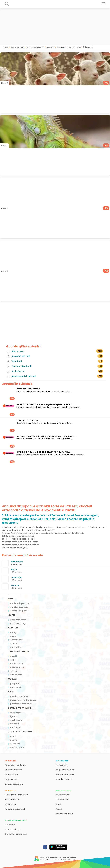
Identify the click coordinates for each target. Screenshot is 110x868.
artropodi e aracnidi (35, 47)
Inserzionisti (61, 765)
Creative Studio (53, 860)
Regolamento (63, 791)
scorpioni (15, 744)
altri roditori (16, 647)
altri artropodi (17, 748)
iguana (14, 716)
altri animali (16, 675)
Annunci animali (17, 47)
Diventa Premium (13, 770)
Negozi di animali (21, 356)
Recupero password (15, 809)
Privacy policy (62, 795)
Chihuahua (16, 577)
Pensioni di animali (21, 366)
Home (6, 47)
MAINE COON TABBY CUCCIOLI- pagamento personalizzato (44, 405)
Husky (14, 570)
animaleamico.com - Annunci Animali (61, 858)
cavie (13, 636)
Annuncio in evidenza (15, 765)
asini (13, 660)
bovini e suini (17, 664)
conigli (14, 632)
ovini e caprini (17, 667)
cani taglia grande (20, 611)
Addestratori (18, 371)
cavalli (14, 656)
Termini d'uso (62, 799)
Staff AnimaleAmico (16, 820)
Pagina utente (12, 779)
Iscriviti (59, 804)
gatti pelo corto (18, 620)
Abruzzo (51, 47)
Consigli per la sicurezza (17, 795)
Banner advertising (14, 784)
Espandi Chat (12, 774)
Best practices (12, 799)
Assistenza (10, 804)
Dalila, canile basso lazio (28, 389)
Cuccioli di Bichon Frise (27, 420)
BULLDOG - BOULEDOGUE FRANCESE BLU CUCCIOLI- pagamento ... (47, 436)
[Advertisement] (55, 26)
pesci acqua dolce (19, 696)
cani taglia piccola (20, 603)
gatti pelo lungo (18, 623)
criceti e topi (17, 640)
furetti (14, 644)
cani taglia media (19, 607)
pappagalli (16, 684)
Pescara (60, 47)
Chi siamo (10, 825)
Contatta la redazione (16, 834)
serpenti (15, 724)
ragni (13, 736)
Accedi (59, 809)
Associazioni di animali (24, 376)
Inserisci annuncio (64, 814)
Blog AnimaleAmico (65, 770)
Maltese (15, 585)
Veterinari (17, 361)
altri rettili (15, 727)
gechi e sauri (17, 720)
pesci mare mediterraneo (23, 700)
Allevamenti (18, 351)
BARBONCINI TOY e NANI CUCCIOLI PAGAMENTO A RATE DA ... (44, 452)
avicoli (14, 671)
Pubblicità (11, 761)
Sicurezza (10, 791)
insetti (14, 740)
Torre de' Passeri (74, 47)
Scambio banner (64, 779)
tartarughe (16, 713)
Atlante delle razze (65, 774)
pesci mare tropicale (21, 704)
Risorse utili (62, 761)
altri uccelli (16, 687)
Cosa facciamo (13, 829)
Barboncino (17, 562)
